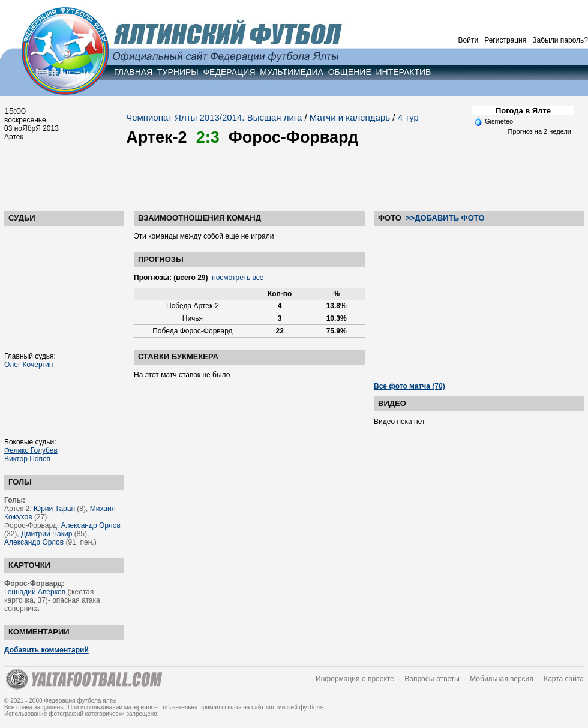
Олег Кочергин (28, 365)
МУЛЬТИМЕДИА (292, 72)
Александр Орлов (91, 525)
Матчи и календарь (350, 117)
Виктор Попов (27, 459)
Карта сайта (564, 679)
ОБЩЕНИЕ (350, 72)
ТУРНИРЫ (178, 72)
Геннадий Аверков (35, 592)
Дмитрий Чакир (46, 534)
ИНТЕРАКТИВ (404, 72)
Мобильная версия (502, 679)
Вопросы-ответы (432, 679)
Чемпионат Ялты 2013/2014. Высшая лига (214, 117)
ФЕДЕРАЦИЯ (229, 72)
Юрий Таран (54, 509)
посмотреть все (238, 278)
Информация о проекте (355, 679)
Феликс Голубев (31, 450)
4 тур (408, 117)
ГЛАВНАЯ (133, 72)
